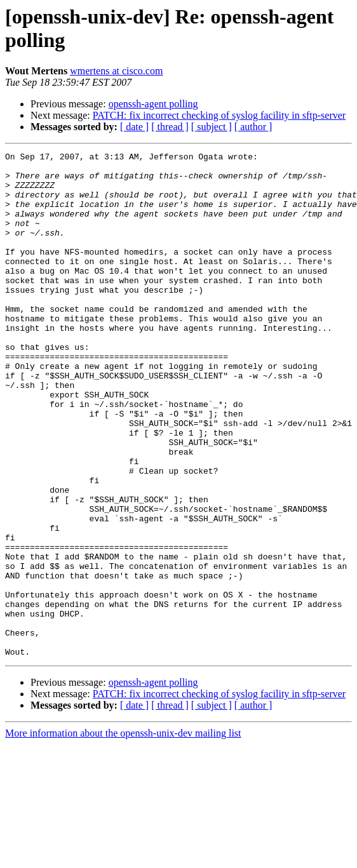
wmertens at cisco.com (116, 71)
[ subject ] (212, 127)
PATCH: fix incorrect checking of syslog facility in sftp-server (219, 115)
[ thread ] (170, 127)
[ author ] (253, 127)
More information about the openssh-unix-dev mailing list (123, 834)
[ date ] (134, 127)
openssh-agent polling (153, 104)
